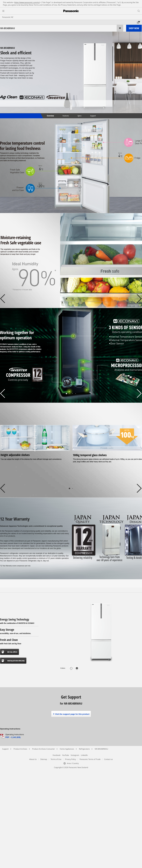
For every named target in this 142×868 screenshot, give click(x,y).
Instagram (75, 755)
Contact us (108, 759)
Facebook (57, 755)
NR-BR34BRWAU (101, 749)
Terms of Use (56, 759)
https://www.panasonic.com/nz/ (27, 2)
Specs (80, 116)
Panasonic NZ (8, 17)
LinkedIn (84, 755)
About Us (33, 759)
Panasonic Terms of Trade (90, 759)
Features (66, 116)
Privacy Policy (70, 759)
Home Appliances (67, 749)
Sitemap (44, 759)
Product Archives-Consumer (44, 749)
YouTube (66, 755)
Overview (50, 116)
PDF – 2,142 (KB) (13, 737)
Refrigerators (84, 749)
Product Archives (20, 749)
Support (93, 116)
